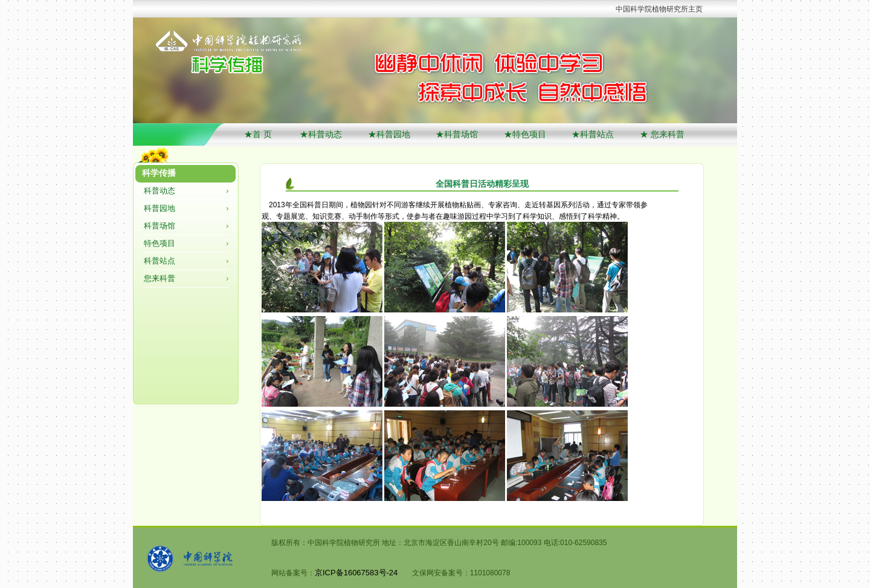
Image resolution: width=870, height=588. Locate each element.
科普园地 (159, 208)
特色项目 (159, 243)
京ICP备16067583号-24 (356, 573)
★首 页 (259, 134)
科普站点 (159, 261)
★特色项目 (525, 134)
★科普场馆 (457, 134)
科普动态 (159, 191)
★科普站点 (593, 134)
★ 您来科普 (662, 134)
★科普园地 (389, 134)
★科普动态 (321, 134)
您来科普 (159, 278)
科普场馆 (159, 226)
